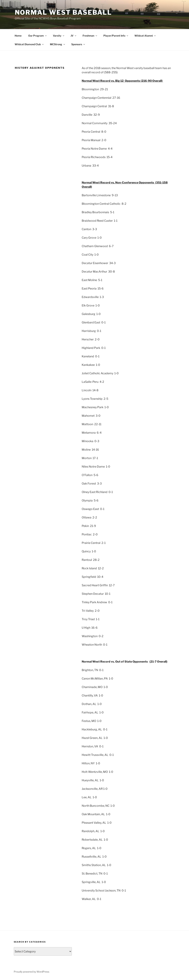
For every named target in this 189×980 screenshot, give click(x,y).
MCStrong (58, 44)
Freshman (90, 36)
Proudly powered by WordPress (32, 972)
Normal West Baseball (63, 12)
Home (18, 36)
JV (74, 36)
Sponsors (78, 44)
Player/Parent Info (116, 36)
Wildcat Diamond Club (29, 44)
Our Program (38, 36)
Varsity (59, 36)
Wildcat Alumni (145, 36)
